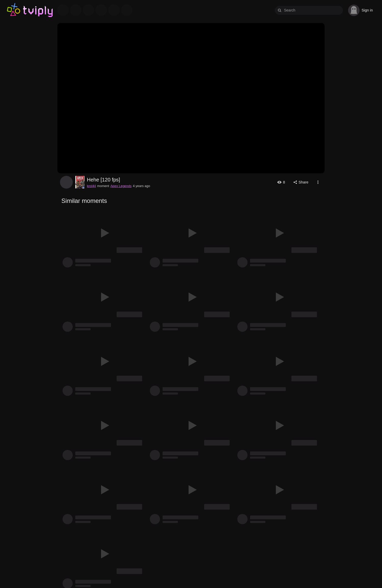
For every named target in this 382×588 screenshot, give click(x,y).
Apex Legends (121, 186)
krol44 (66, 182)
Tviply (13, 10)
